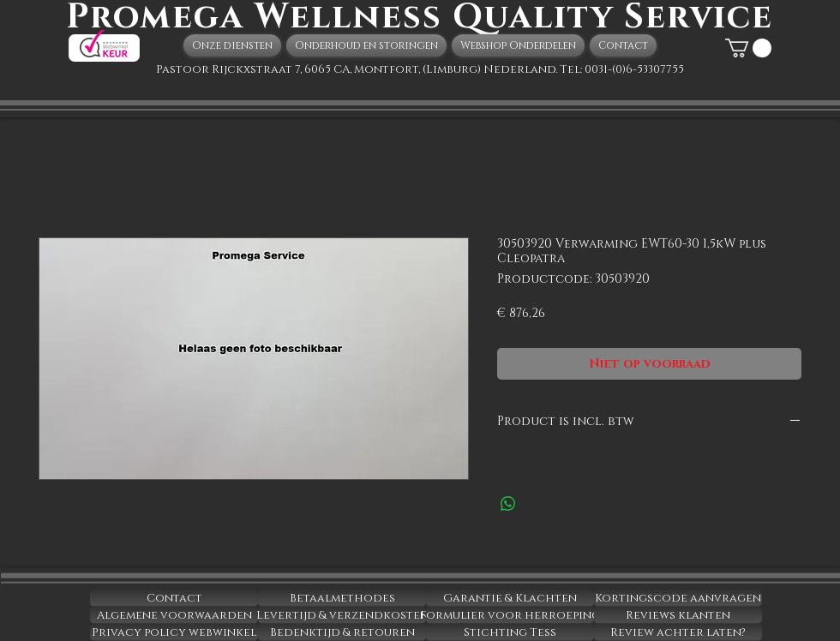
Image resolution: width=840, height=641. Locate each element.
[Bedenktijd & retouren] (342, 632)
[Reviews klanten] (678, 615)
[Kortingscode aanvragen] (678, 598)
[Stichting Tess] (510, 632)
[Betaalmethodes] (342, 598)
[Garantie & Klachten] (510, 598)
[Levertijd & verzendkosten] (342, 615)
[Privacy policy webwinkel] (174, 632)
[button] (748, 48)
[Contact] (174, 598)
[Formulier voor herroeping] (510, 615)
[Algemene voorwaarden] (174, 615)
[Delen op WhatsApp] (508, 504)
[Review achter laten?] (678, 632)
